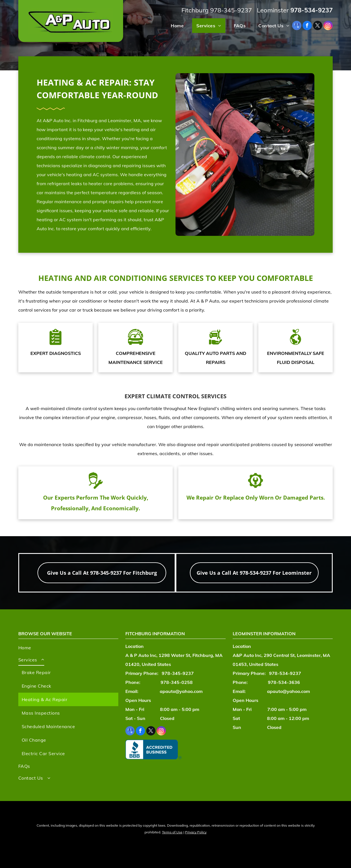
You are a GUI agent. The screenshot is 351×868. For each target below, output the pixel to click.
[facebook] (307, 26)
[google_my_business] (297, 26)
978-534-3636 (284, 682)
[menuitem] (175, 26)
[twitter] (318, 26)
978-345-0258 (177, 682)
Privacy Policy (196, 832)
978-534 (303, 10)
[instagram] (328, 26)
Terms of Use (172, 832)
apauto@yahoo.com (181, 691)
